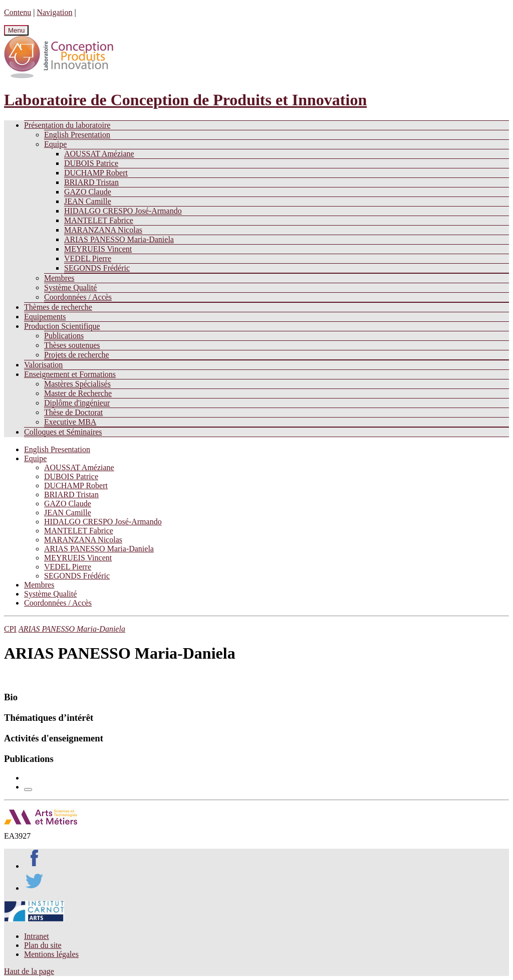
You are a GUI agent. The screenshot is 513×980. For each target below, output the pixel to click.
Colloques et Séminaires (63, 432)
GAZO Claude (88, 192)
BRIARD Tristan (91, 182)
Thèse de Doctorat (73, 412)
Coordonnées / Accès (78, 297)
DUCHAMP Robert (96, 173)
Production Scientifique (62, 326)
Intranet (37, 936)
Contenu (18, 12)
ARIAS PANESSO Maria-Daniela (119, 239)
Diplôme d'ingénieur (77, 403)
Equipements (45, 317)
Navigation (54, 12)
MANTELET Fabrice (99, 220)
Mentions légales (51, 954)
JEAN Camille (88, 201)
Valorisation (43, 365)
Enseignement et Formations (70, 374)
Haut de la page (29, 971)
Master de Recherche (78, 393)
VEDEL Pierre (88, 258)
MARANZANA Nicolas (103, 230)
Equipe (55, 144)
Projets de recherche (77, 355)
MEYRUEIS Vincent (98, 249)
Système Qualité (70, 287)
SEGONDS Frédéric (97, 268)
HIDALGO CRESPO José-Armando (123, 211)
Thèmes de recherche (58, 307)
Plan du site (43, 945)
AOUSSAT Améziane (99, 154)
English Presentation (77, 135)
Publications (64, 336)
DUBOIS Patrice (91, 163)
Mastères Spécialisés (77, 384)
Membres (59, 278)
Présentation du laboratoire (67, 125)
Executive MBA (70, 422)
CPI (10, 629)
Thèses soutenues (72, 345)
